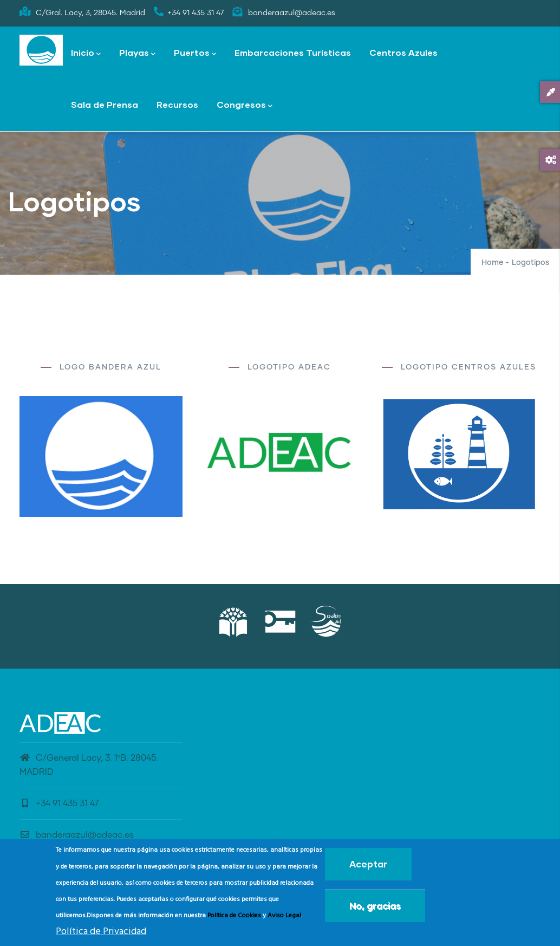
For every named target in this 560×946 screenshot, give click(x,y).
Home (492, 263)
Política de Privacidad (101, 932)
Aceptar (368, 864)
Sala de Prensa (105, 104)
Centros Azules (403, 52)
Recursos (177, 104)
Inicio (86, 53)
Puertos (195, 53)
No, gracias (375, 906)
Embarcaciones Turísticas (293, 52)
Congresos (245, 105)
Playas (137, 53)
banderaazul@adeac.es (77, 835)
